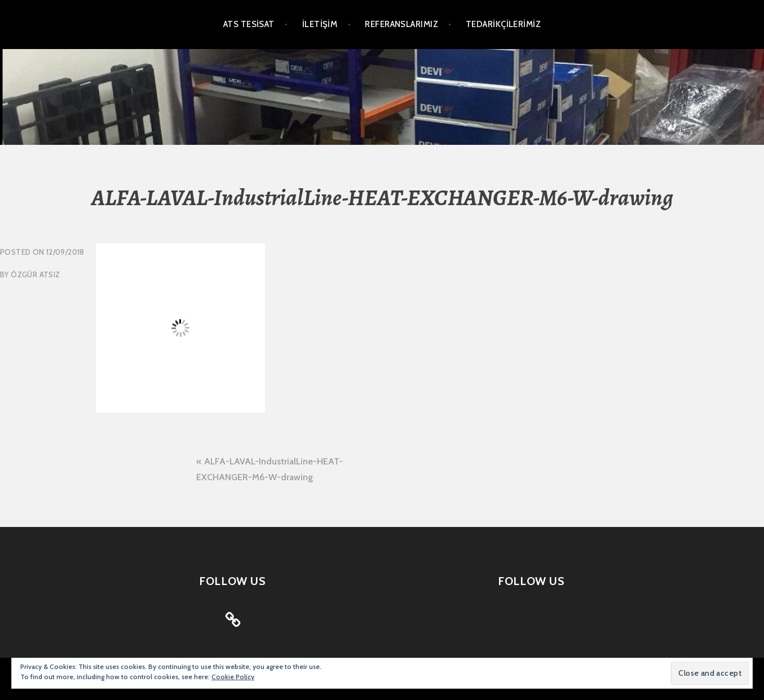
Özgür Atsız (35, 274)
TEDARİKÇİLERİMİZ (503, 24)
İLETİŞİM (320, 24)
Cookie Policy (233, 677)
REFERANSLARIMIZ (401, 24)
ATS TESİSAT (249, 24)
